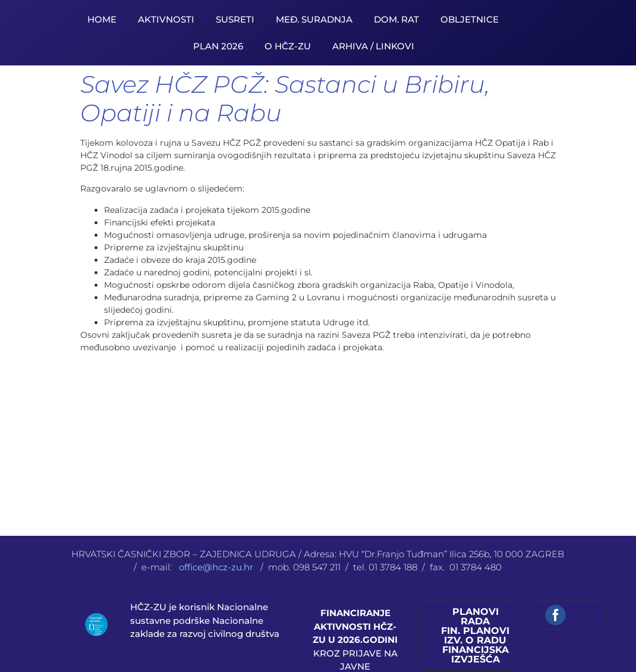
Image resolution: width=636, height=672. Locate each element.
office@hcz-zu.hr (217, 567)
